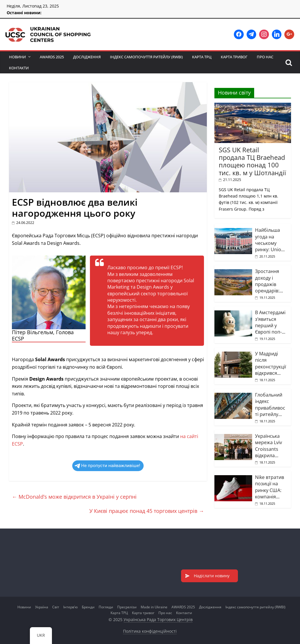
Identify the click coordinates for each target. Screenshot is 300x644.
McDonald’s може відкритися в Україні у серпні (74, 497)
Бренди (88, 607)
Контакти (19, 68)
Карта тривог (234, 57)
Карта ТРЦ (202, 57)
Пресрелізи (127, 607)
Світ (56, 607)
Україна (42, 607)
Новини (17, 57)
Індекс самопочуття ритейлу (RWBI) (146, 57)
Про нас (265, 57)
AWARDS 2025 (52, 57)
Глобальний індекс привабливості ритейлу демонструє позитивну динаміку (270, 414)
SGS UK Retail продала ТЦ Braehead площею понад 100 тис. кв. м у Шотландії (252, 161)
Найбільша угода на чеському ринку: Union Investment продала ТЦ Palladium (270, 249)
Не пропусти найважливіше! (107, 466)
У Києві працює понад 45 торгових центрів (147, 511)
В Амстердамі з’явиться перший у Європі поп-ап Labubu (270, 325)
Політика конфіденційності (150, 631)
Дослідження (87, 57)
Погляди (106, 607)
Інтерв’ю (71, 607)
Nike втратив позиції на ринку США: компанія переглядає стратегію (270, 493)
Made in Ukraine (154, 607)
